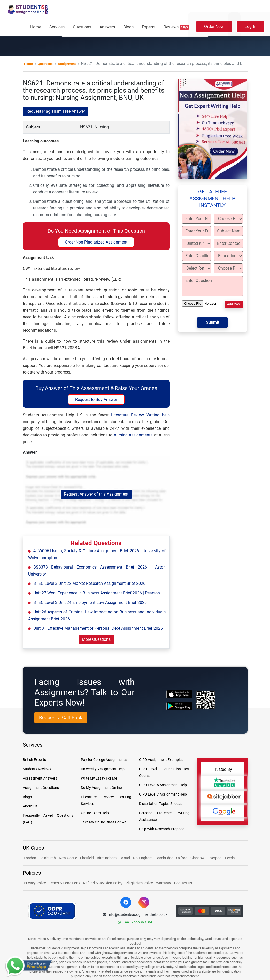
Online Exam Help (95, 813)
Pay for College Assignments (104, 760)
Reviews (176, 27)
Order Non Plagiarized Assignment (96, 242)
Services (57, 27)
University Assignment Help (103, 769)
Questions (82, 27)
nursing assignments (133, 435)
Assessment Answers (40, 778)
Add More (234, 304)
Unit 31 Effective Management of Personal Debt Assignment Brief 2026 (98, 628)
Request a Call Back (61, 718)
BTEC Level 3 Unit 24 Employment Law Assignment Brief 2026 (90, 602)
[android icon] (179, 706)
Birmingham (107, 858)
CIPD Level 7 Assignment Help (163, 794)
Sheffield (87, 858)
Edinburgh (48, 858)
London (30, 858)
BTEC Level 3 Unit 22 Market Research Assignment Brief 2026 (89, 583)
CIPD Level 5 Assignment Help (163, 785)
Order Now (214, 26)
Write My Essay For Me (99, 778)
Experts (149, 27)
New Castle (68, 858)
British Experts (34, 760)
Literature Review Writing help (140, 415)
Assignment (67, 64)
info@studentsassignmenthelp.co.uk (135, 914)
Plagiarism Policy (139, 883)
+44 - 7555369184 (135, 922)
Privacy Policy (35, 883)
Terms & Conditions (65, 883)
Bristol (125, 858)
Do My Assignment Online (101, 788)
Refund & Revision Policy (103, 883)
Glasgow (198, 858)
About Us (30, 806)
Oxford (182, 858)
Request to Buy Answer (96, 399)
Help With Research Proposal (162, 829)
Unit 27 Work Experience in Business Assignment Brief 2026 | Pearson (97, 593)
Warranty (164, 883)
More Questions (96, 639)
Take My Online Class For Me (104, 822)
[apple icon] (179, 694)
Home (36, 27)
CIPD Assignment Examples (161, 760)
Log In (251, 26)
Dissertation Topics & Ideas (161, 804)
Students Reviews (37, 769)
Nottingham (143, 858)
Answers (107, 27)
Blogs (128, 27)
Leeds (230, 858)
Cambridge (164, 858)
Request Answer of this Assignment (96, 494)
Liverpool (215, 858)
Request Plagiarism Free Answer (56, 111)
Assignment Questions (41, 788)
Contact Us (183, 883)
